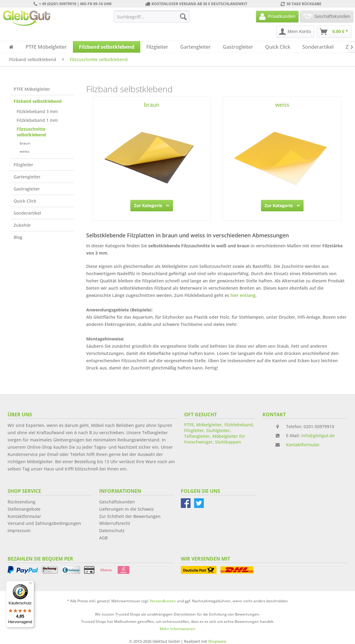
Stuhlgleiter (218, 430)
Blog (18, 237)
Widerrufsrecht (115, 523)
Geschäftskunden (117, 502)
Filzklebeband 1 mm (37, 120)
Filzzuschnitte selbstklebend (31, 132)
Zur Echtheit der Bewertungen (130, 516)
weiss (24, 151)
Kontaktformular (303, 445)
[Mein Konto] (295, 32)
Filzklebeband (239, 425)
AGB (103, 538)
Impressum (19, 530)
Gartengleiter (27, 177)
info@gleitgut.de (318, 436)
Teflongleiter (197, 436)
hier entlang (243, 295)
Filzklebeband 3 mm (37, 111)
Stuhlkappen (228, 442)
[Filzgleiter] (157, 47)
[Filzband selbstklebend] (107, 47)
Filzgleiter (23, 165)
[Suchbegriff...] (152, 17)
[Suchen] (183, 17)
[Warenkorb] (334, 32)
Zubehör (22, 225)
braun (25, 143)
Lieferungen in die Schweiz (127, 509)
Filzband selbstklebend (38, 101)
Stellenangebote (24, 509)
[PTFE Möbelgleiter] (46, 47)
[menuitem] (152, 17)
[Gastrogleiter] (238, 47)
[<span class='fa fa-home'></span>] (11, 47)
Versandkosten (163, 601)
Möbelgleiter (209, 425)
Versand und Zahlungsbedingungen (44, 523)
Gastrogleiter (27, 189)
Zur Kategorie (152, 205)
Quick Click (25, 201)
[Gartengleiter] (195, 47)
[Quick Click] (278, 47)
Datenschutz (112, 530)
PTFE (189, 425)
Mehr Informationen (177, 629)
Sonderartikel (27, 213)
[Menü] (31, 584)
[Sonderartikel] (318, 47)
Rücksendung (21, 502)
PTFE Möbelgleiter (32, 89)
